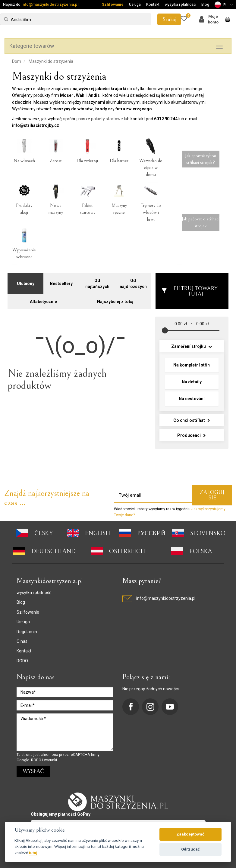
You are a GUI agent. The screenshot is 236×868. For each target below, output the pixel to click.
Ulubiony (26, 281)
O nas (22, 639)
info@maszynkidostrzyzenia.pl (50, 4)
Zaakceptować (190, 834)
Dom (17, 61)
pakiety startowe (107, 119)
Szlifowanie (113, 4)
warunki (50, 758)
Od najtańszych (97, 281)
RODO (22, 658)
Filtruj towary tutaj (189, 289)
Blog (205, 4)
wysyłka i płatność (180, 4)
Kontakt (153, 4)
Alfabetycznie (43, 299)
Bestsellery (61, 281)
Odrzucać (190, 849)
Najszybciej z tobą (115, 299)
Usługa (135, 4)
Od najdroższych (133, 281)
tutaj (33, 853)
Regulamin (27, 629)
